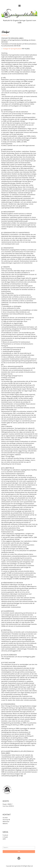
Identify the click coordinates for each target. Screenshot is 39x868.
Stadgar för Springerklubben (12, 49)
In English (5, 837)
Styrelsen (5, 818)
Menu (20, 6)
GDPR (4, 839)
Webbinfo (5, 824)
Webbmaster (6, 822)
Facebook (5, 835)
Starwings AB (6, 820)
